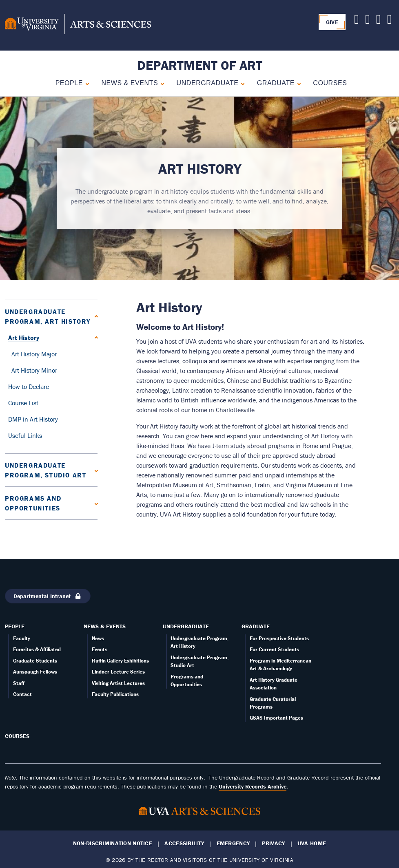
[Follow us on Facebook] (379, 21)
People (69, 83)
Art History (24, 338)
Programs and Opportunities (33, 503)
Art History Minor (34, 370)
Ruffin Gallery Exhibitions (120, 661)
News (98, 638)
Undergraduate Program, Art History (48, 316)
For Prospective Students (279, 638)
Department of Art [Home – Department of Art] (200, 65)
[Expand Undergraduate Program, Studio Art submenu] (94, 470)
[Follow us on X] (357, 21)
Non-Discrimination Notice (113, 843)
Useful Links (25, 435)
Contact (22, 694)
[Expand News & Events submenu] (161, 83)
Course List (23, 403)
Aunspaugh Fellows (35, 672)
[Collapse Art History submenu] (94, 337)
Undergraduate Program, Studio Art (45, 470)
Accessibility (184, 843)
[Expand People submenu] (85, 83)
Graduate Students (35, 661)
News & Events (130, 83)
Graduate (276, 83)
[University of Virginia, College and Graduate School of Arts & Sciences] (78, 25)
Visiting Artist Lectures (118, 683)
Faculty (22, 638)
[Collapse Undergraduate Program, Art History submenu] (94, 316)
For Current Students (274, 649)
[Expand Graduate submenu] (297, 83)
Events (100, 649)
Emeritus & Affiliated (37, 649)
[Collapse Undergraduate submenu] (241, 83)
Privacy (273, 843)
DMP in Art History (33, 419)
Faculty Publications (115, 694)
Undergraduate (208, 83)
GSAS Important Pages (276, 718)
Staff (19, 683)
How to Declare (29, 387)
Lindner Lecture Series (118, 672)
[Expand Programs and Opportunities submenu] (94, 503)
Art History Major (34, 354)
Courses (330, 83)
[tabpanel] (199, 188)
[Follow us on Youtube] (368, 21)
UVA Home (312, 843)
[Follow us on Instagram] (390, 21)
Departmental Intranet (48, 596)
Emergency (233, 843)
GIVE (332, 22)
